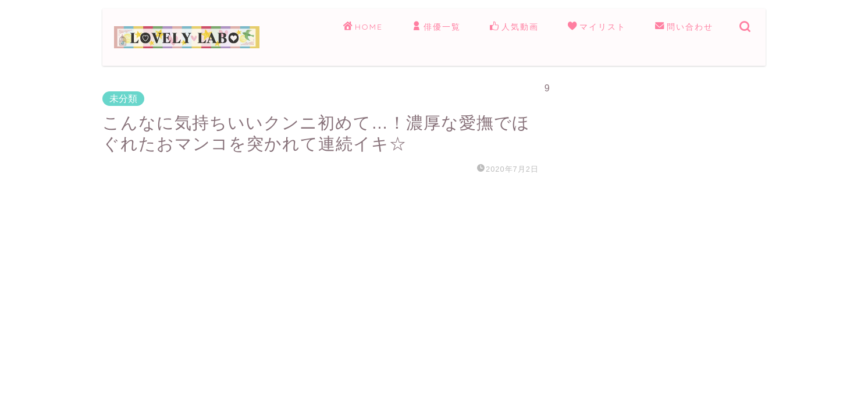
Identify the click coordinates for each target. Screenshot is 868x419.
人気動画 (514, 27)
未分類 (123, 99)
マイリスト (597, 27)
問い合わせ (684, 27)
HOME (363, 27)
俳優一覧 (436, 27)
